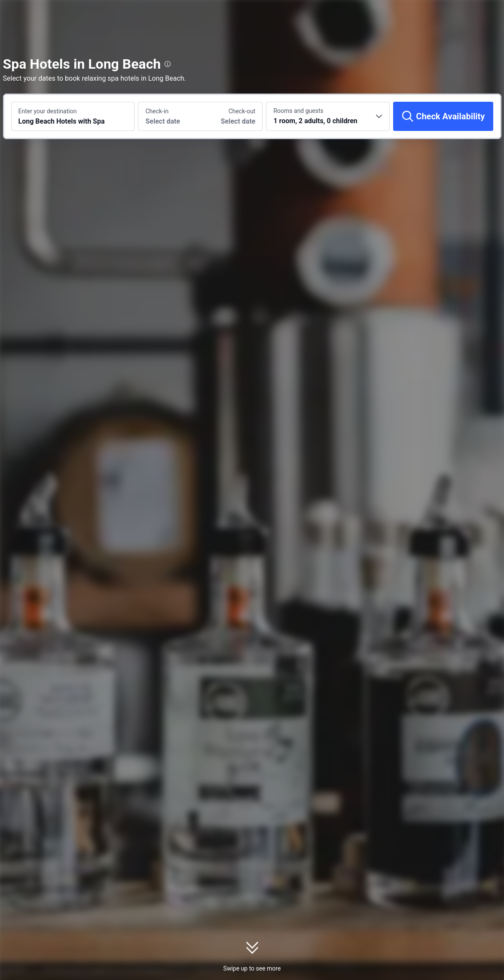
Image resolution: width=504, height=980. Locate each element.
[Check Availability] (443, 116)
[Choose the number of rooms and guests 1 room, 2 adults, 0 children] (328, 116)
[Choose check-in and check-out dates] (169, 116)
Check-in (157, 111)
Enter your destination (48, 111)
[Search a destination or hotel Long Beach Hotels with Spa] (73, 116)
